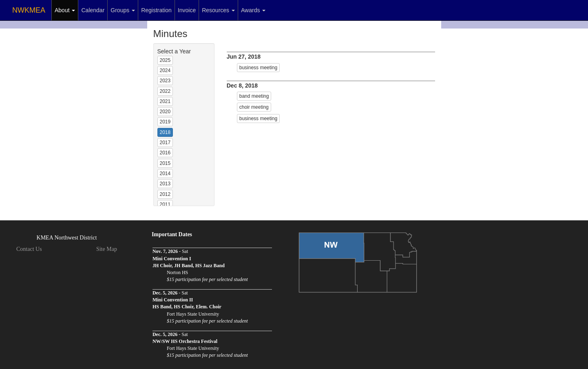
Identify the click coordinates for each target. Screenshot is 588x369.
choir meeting (254, 107)
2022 (165, 91)
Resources (218, 10)
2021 (165, 101)
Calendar (93, 10)
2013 (165, 184)
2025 (165, 60)
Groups (123, 10)
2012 (165, 194)
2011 (165, 204)
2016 (165, 153)
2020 (165, 112)
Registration (156, 10)
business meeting (258, 68)
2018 (165, 132)
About (65, 10)
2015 (165, 163)
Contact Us (29, 249)
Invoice (187, 10)
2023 (165, 81)
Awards (253, 10)
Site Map (107, 249)
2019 (165, 122)
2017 (165, 143)
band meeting (254, 96)
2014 (165, 174)
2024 (165, 70)
